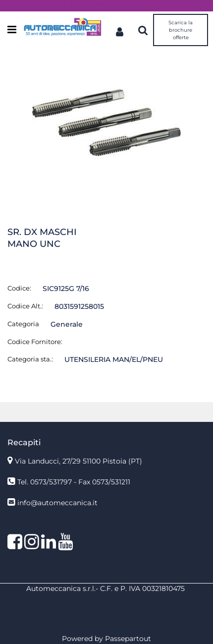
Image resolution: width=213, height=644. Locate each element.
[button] (106, 122)
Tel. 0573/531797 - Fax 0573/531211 (74, 482)
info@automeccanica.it (57, 503)
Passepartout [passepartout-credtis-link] (128, 639)
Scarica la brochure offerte (181, 30)
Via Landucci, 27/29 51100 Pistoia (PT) (79, 461)
